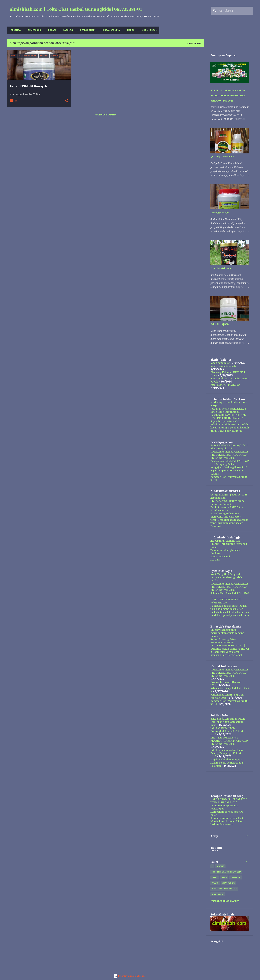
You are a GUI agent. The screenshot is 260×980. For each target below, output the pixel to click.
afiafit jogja (228, 883)
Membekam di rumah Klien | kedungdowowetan (227, 823)
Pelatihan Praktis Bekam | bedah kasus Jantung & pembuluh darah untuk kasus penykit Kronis (230, 428)
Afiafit (215, 883)
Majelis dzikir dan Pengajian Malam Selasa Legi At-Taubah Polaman (227, 763)
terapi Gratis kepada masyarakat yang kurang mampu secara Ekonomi (229, 523)
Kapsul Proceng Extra (223, 639)
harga (130, 30)
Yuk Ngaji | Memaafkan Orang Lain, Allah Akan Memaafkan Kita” (228, 722)
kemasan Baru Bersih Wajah (227, 655)
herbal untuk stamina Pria (225, 541)
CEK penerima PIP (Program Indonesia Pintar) (227, 503)
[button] (66, 101)
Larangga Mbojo (220, 212)
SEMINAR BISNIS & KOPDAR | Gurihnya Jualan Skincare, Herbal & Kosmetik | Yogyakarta (230, 649)
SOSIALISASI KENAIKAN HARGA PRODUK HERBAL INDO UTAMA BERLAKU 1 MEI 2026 (228, 96)
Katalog (67, 30)
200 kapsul (236, 877)
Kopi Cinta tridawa (221, 268)
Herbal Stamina (110, 30)
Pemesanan (33, 30)
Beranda (15, 30)
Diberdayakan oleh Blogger (130, 976)
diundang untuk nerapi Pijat (227, 818)
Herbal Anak (86, 30)
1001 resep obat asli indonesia (226, 872)
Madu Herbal (148, 30)
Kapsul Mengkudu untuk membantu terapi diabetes (226, 515)
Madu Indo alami (220, 557)
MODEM (215, 560)
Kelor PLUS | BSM (220, 324)
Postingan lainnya (106, 115)
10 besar (220, 866)
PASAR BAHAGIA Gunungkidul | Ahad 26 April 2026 (229, 447)
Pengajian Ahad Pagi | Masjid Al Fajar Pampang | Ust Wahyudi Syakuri (229, 471)
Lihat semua (194, 43)
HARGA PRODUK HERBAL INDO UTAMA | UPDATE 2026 (229, 801)
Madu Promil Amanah (223, 366)
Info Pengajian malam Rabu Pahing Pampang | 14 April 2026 (227, 753)
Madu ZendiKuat (220, 363)
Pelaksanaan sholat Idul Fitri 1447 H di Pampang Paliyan (230, 463)
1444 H (215, 877)
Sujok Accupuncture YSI (224, 421)
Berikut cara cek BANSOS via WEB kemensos (227, 509)
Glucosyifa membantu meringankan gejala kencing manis (227, 633)
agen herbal (218, 894)
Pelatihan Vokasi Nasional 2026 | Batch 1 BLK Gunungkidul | (229, 410)
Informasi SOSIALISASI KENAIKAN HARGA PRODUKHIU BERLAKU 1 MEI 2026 (229, 741)
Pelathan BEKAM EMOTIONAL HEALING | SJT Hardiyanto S (228, 417)
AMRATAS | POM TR (222, 642)
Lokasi (51, 30)
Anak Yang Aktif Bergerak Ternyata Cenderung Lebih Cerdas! (226, 577)
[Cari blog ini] (235, 11)
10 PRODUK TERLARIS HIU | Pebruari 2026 (227, 601)
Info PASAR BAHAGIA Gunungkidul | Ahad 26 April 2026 (227, 731)
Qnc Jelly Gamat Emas (222, 157)
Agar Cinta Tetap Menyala (224, 889)
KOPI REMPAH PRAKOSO (225, 385)
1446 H (224, 877)
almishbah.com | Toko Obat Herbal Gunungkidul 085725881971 (76, 9)
